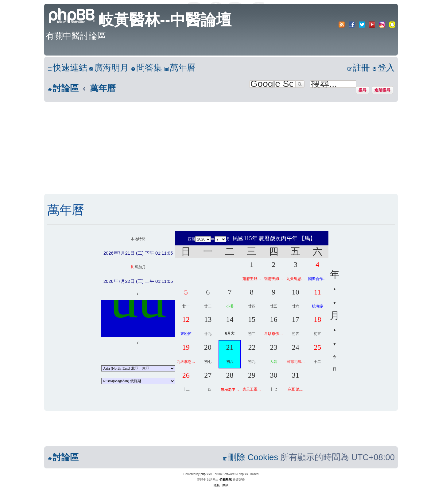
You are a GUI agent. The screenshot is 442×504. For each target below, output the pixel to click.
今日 (335, 363)
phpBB (205, 474)
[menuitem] (109, 68)
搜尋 (363, 90)
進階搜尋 (382, 90)
